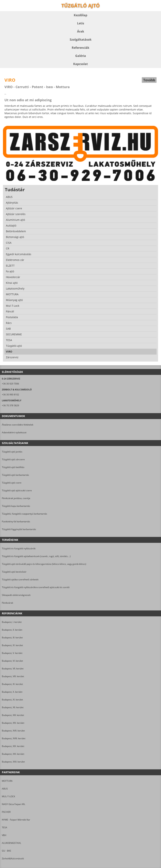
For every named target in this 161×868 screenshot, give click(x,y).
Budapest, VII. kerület (13, 669)
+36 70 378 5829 (10, 405)
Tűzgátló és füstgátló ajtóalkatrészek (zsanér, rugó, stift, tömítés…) (36, 556)
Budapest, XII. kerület (13, 707)
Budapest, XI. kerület (12, 700)
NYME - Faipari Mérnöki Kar (16, 820)
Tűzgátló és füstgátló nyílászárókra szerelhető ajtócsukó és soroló (36, 587)
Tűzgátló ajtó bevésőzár (14, 572)
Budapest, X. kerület (12, 692)
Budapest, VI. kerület (12, 661)
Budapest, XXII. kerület (13, 762)
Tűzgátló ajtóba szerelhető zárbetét (20, 579)
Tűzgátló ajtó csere (12, 483)
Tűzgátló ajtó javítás (12, 452)
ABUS (5, 789)
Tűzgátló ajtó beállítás (13, 467)
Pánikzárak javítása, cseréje (16, 498)
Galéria (81, 56)
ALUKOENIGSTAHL (11, 843)
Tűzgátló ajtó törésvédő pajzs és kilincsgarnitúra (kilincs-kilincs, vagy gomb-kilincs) (44, 564)
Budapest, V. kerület (12, 653)
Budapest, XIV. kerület (13, 723)
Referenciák (80, 48)
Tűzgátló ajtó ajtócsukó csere (17, 490)
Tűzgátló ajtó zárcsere (13, 459)
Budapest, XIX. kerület (13, 746)
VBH (4, 835)
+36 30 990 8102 (10, 395)
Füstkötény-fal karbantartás (16, 521)
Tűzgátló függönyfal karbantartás (19, 529)
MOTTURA (7, 781)
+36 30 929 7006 (10, 384)
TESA (5, 827)
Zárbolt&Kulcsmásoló (13, 858)
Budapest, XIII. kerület (13, 715)
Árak (81, 31)
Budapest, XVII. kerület (13, 731)
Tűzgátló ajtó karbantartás (15, 475)
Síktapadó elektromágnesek (16, 595)
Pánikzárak (7, 603)
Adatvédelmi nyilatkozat (14, 432)
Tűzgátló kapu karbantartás (16, 506)
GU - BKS (6, 851)
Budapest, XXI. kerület (13, 754)
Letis (81, 23)
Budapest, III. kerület (12, 638)
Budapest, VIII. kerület (13, 676)
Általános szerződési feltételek (18, 425)
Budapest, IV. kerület (12, 645)
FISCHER (6, 812)
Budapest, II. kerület (12, 630)
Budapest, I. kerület (12, 622)
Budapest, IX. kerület (12, 684)
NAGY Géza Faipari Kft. (14, 804)
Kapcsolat (80, 64)
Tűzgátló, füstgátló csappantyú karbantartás (24, 514)
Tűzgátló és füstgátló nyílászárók (19, 548)
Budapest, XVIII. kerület (14, 738)
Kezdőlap (80, 15)
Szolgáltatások (81, 40)
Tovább (149, 80)
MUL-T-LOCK (8, 796)
